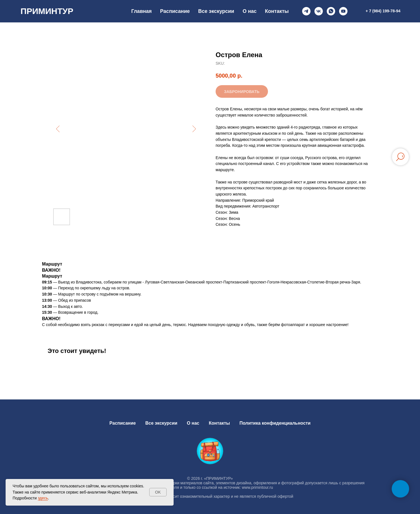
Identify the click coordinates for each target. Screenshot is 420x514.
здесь (43, 498)
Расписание (175, 11)
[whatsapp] (331, 11)
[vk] (319, 11)
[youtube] (343, 11)
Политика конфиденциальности (275, 423)
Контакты (277, 11)
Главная (142, 11)
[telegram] (306, 11)
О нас (249, 11)
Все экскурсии (216, 11)
